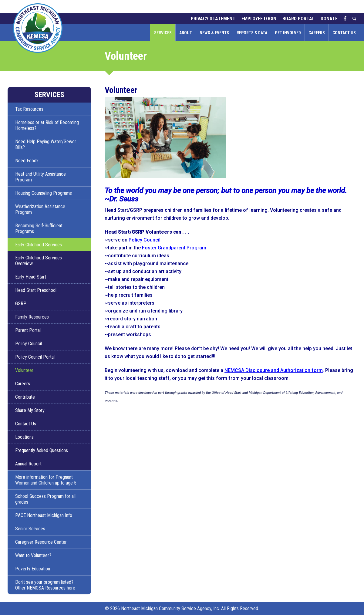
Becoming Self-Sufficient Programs (39, 228)
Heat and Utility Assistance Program (40, 177)
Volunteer (24, 370)
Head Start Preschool (36, 290)
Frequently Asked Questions (42, 450)
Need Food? (27, 161)
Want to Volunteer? (33, 555)
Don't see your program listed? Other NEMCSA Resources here (45, 585)
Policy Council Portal (35, 357)
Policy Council (29, 344)
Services (163, 33)
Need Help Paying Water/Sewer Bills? (46, 144)
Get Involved (288, 33)
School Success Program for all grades (45, 499)
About (186, 33)
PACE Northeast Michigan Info (44, 515)
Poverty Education (33, 569)
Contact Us (344, 33)
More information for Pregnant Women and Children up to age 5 (46, 480)
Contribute (25, 397)
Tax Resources (29, 109)
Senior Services (30, 529)
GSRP (21, 304)
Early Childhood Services (39, 245)
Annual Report (28, 464)
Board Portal (298, 19)
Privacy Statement (213, 19)
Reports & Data (252, 33)
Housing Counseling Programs (44, 193)
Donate (329, 19)
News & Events (214, 33)
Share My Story (30, 410)
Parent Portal (28, 330)
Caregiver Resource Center (41, 542)
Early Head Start (31, 277)
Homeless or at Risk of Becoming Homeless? (47, 125)
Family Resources (32, 317)
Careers (317, 33)
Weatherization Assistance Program (40, 209)
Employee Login (259, 19)
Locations (24, 437)
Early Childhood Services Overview (39, 261)
